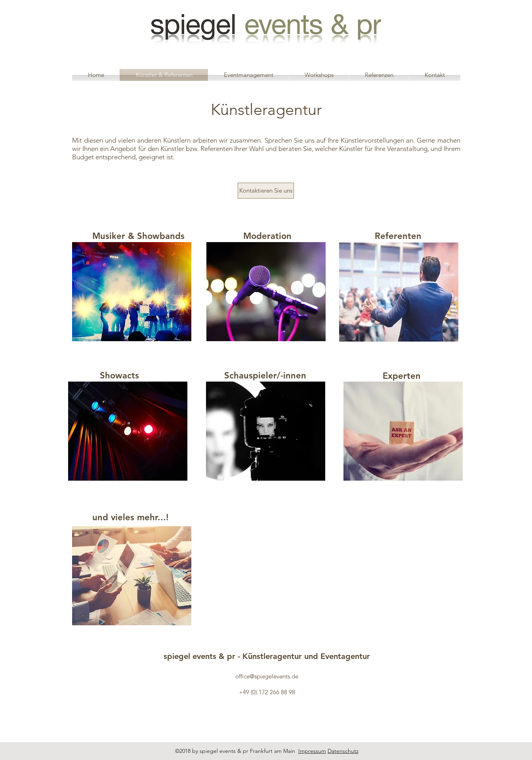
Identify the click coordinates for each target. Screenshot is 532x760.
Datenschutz (343, 751)
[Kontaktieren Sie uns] (266, 191)
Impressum (312, 751)
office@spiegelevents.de (267, 676)
